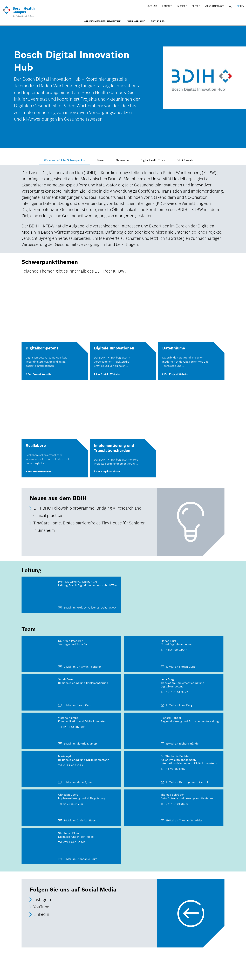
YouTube (41, 907)
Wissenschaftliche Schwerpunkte (69, 160)
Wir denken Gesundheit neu (103, 21)
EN (243, 6)
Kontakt (167, 6)
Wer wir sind (136, 21)
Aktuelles (158, 21)
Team (105, 160)
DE (238, 6)
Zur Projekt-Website (39, 374)
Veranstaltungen (215, 6)
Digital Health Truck (157, 160)
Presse (196, 6)
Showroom (126, 160)
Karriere (182, 6)
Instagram (43, 900)
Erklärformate (189, 160)
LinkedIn (41, 914)
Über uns (152, 6)
